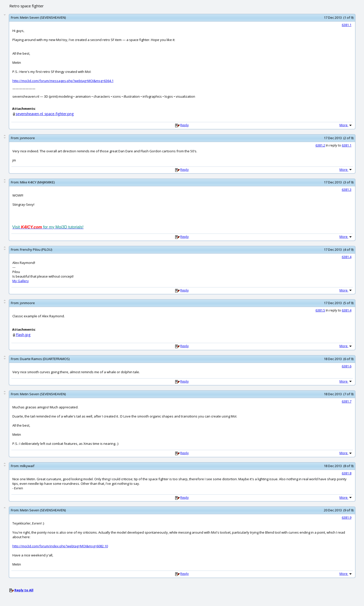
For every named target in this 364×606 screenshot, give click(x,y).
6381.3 (347, 190)
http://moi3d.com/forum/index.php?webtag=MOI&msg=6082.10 (60, 546)
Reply (185, 125)
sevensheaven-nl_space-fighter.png (45, 114)
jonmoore (27, 138)
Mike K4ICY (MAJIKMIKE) (37, 182)
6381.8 (347, 473)
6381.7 (347, 401)
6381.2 (320, 145)
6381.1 (347, 25)
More (346, 125)
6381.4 (347, 257)
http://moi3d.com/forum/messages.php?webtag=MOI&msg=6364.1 (63, 81)
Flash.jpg (23, 335)
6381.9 (347, 517)
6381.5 (320, 310)
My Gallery (21, 281)
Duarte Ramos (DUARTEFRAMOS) (45, 359)
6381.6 (347, 366)
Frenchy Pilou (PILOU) (36, 249)
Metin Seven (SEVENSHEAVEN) (43, 17)
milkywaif (27, 466)
